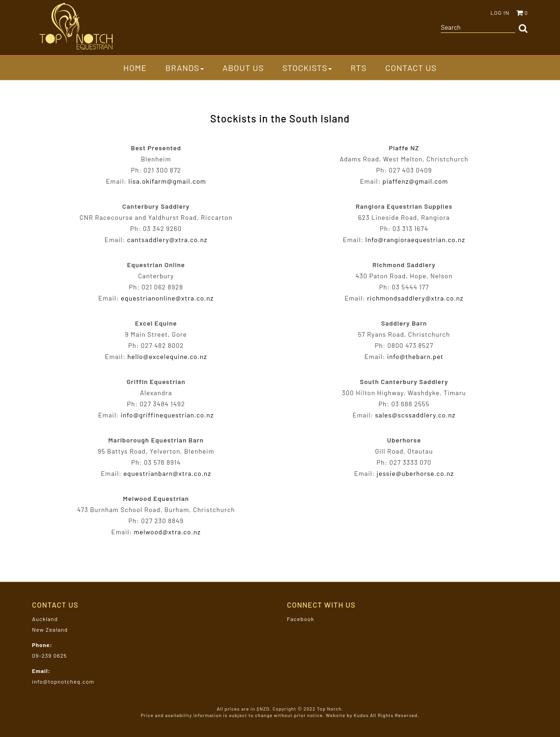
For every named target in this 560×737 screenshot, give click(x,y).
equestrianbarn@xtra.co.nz (167, 473)
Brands (185, 68)
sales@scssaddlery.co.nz (415, 415)
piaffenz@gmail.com (415, 181)
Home (135, 68)
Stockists (307, 68)
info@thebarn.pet (415, 356)
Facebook (301, 619)
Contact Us (411, 68)
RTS (359, 68)
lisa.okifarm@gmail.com (167, 181)
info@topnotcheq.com (63, 681)
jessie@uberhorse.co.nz (415, 473)
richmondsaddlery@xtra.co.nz (415, 298)
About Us (243, 68)
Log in (500, 13)
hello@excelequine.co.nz (167, 356)
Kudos (361, 715)
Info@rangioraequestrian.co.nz (415, 240)
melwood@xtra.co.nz (168, 532)
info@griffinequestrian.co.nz (167, 415)
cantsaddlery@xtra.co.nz (167, 240)
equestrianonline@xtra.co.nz (167, 298)
